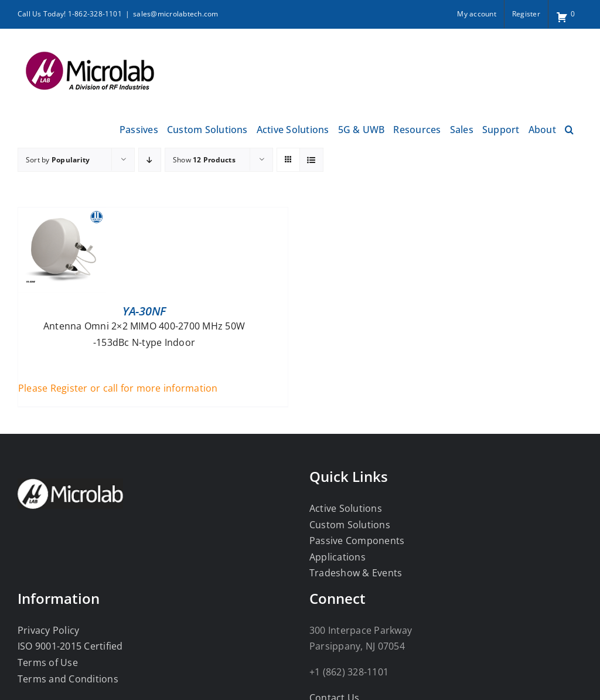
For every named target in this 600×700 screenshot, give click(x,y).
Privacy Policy (48, 630)
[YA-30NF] (62, 215)
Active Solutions (346, 508)
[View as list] (311, 160)
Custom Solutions (350, 525)
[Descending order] (150, 160)
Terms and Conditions (68, 679)
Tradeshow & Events (356, 573)
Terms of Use (48, 662)
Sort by (58, 160)
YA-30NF (144, 311)
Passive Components (357, 541)
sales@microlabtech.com (175, 14)
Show (204, 160)
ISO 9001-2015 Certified (70, 646)
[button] (569, 128)
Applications (337, 557)
